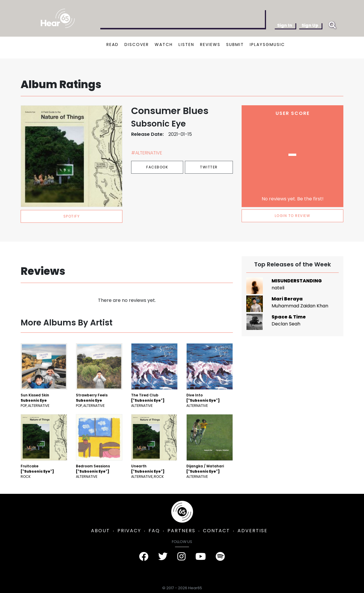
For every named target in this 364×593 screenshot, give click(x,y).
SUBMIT (235, 44)
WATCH (164, 44)
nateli (278, 288)
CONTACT (216, 531)
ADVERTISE (253, 531)
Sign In (285, 25)
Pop (24, 406)
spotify (72, 216)
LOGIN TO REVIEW (293, 216)
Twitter (209, 167)
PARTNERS (181, 531)
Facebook (157, 167)
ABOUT (100, 531)
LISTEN (186, 44)
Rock (26, 477)
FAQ (154, 531)
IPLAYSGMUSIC (267, 44)
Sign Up (310, 25)
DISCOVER (137, 44)
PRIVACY (129, 531)
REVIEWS (210, 44)
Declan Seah (286, 324)
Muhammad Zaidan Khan (300, 306)
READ (113, 44)
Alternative (39, 406)
